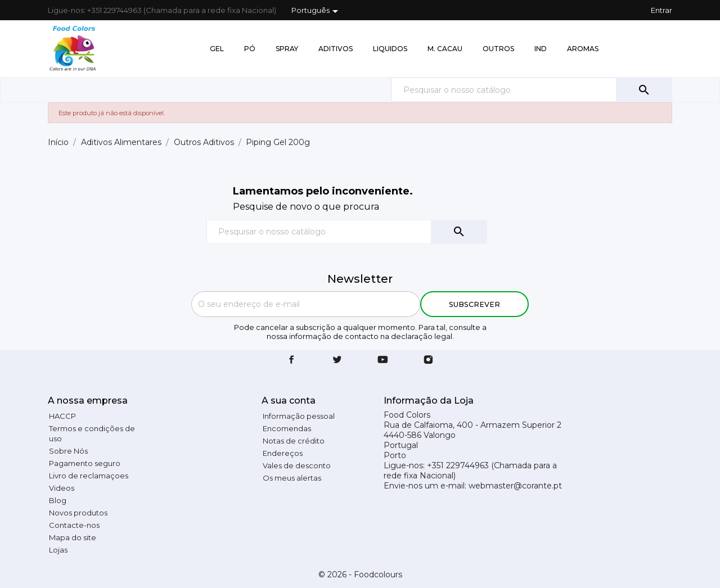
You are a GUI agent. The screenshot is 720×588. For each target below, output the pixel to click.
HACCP (62, 416)
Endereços (283, 453)
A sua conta (289, 401)
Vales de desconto (297, 465)
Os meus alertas (292, 478)
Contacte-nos (74, 525)
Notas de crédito (294, 441)
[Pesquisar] (532, 90)
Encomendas (287, 428)
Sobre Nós (68, 451)
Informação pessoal (299, 416)
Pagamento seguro (85, 463)
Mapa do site (73, 537)
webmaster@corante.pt (515, 486)
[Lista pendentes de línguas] (317, 11)
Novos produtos (78, 513)
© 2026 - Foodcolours (360, 575)
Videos (62, 488)
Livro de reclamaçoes (89, 476)
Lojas (58, 550)
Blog (58, 500)
